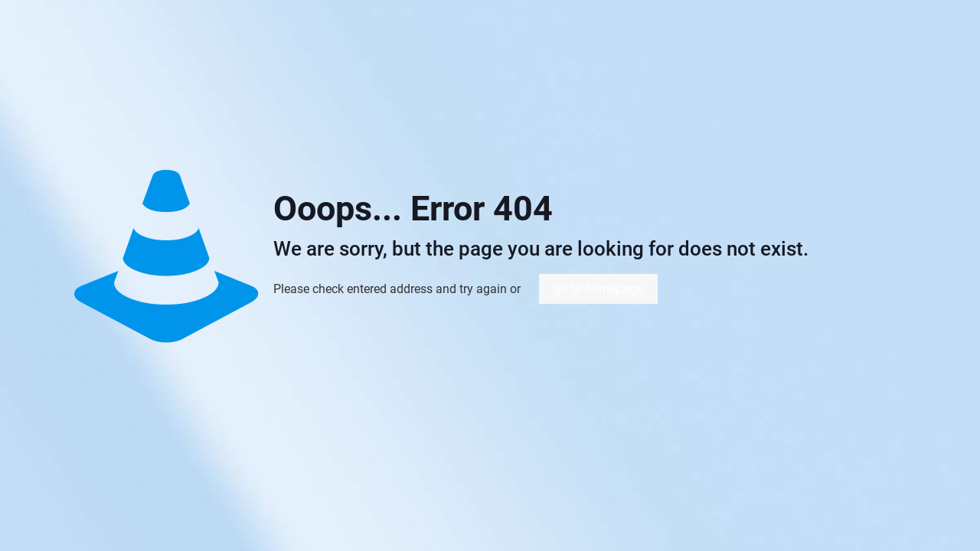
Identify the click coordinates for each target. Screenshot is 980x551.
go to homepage (598, 289)
